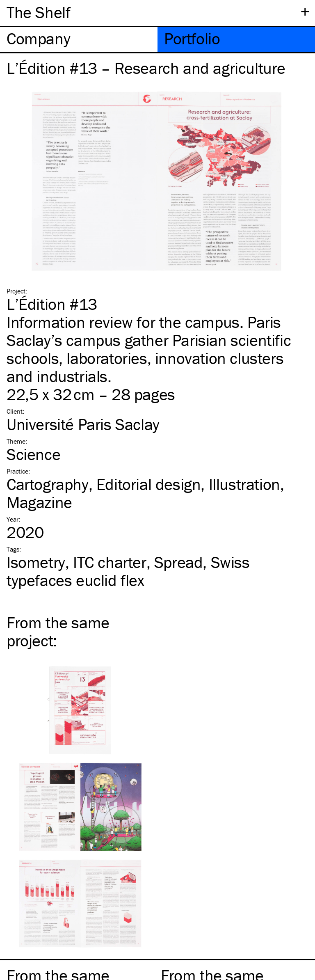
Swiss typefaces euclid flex (128, 571)
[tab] (79, 40)
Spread (179, 562)
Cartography (48, 484)
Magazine (39, 502)
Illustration (244, 484)
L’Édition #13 (52, 304)
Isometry (36, 562)
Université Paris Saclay (83, 424)
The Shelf (38, 12)
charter (110, 562)
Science (33, 454)
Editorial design (149, 484)
